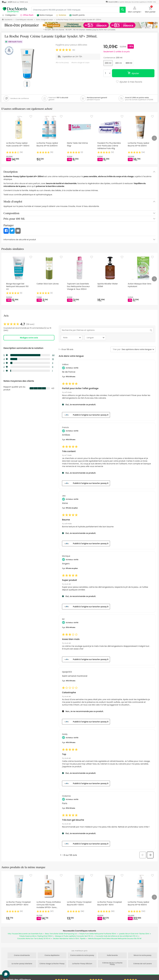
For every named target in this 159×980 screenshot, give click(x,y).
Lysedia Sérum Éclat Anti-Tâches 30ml (134, 934)
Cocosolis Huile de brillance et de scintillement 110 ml (116, 936)
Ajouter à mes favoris (129, 82)
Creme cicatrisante (22, 955)
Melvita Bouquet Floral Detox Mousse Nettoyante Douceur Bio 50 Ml (115, 939)
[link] (19, 324)
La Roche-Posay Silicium (82, 964)
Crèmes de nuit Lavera (142, 964)
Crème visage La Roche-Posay (52, 964)
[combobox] (136, 349)
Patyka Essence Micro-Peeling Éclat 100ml (36, 936)
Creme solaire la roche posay (82, 955)
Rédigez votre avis (29, 338)
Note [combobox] (72, 338)
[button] (135, 9)
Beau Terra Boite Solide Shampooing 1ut (61, 934)
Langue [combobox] (96, 338)
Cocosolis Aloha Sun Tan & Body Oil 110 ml (34, 939)
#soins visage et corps (80, 63)
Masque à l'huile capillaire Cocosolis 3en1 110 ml (74, 936)
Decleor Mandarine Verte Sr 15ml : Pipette (69, 939)
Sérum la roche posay (143, 955)
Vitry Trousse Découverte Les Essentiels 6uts (25, 934)
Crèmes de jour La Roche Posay (112, 964)
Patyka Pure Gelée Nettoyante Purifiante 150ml (98, 934)
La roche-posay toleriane (22, 964)
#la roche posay (62, 63)
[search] (123, 10)
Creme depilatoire (52, 955)
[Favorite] (31, 116)
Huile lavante (112, 955)
